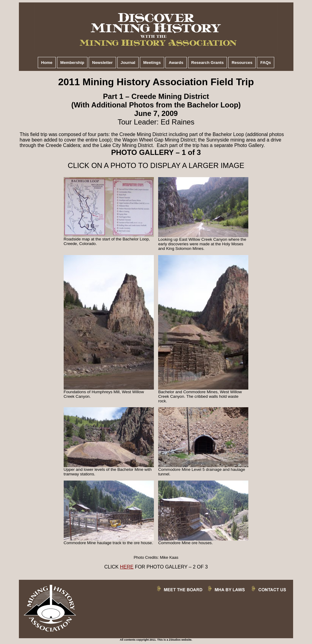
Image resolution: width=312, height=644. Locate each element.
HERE (127, 567)
